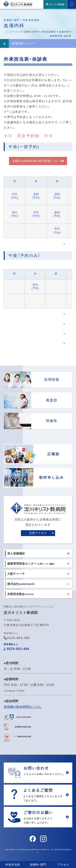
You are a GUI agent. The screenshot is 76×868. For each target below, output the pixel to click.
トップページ (13, 32)
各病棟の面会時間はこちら (22, 707)
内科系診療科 (48, 32)
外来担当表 (13, 865)
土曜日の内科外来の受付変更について (37, 161)
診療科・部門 (31, 32)
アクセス (63, 865)
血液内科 (64, 32)
